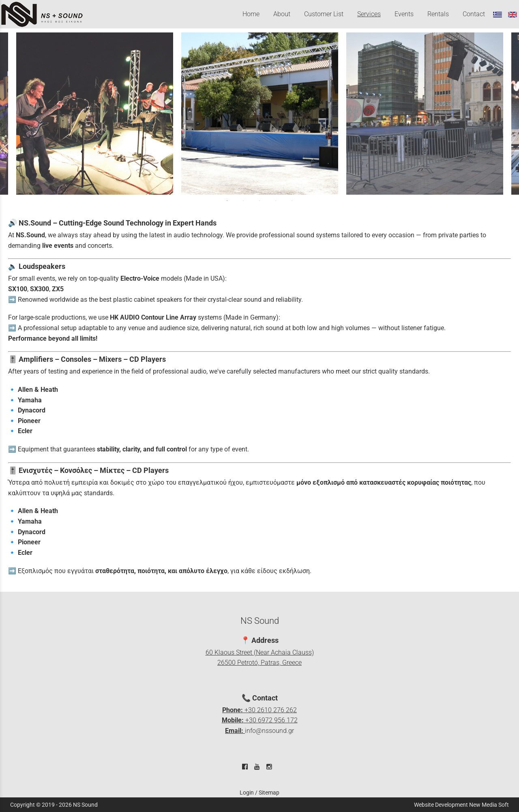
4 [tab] (276, 201)
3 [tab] (259, 201)
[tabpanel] (260, 114)
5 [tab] (292, 201)
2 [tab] (243, 201)
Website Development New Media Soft (461, 805)
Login (247, 793)
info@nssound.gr (269, 731)
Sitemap (269, 793)
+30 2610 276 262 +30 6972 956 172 (260, 720)
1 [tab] (227, 201)
